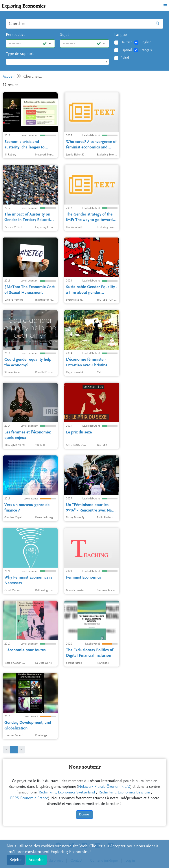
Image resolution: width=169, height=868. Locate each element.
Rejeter (16, 860)
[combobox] (57, 62)
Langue (120, 35)
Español (126, 50)
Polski (125, 58)
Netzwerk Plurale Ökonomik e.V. (104, 787)
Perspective (16, 35)
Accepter (36, 860)
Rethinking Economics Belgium (124, 793)
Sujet (64, 35)
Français (146, 50)
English (146, 42)
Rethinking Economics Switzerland (67, 793)
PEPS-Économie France (29, 798)
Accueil (9, 77)
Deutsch (127, 42)
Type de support (20, 54)
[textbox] (57, 62)
